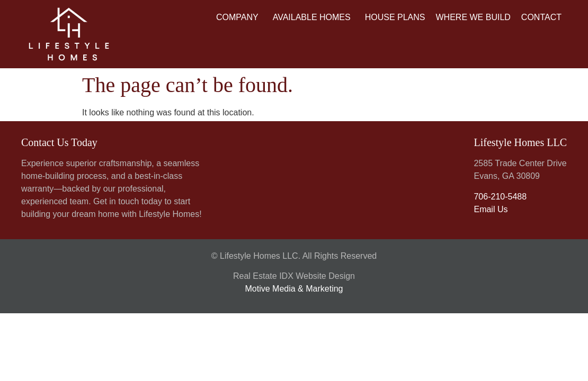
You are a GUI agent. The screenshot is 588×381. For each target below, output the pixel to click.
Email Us (491, 209)
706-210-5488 (500, 197)
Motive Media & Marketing (294, 289)
